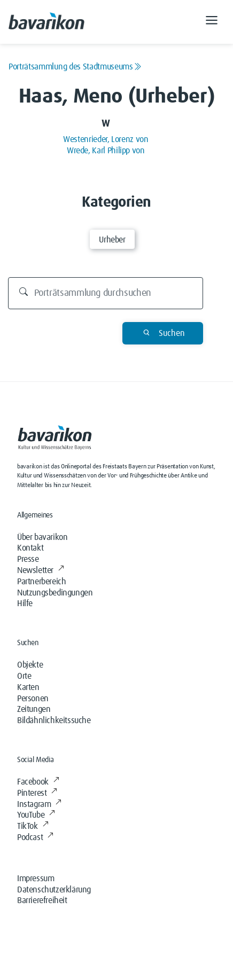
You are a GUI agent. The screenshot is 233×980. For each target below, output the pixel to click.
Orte (24, 676)
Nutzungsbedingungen (55, 593)
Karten (28, 687)
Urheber (112, 240)
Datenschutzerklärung (54, 890)
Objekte (30, 665)
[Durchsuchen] (106, 293)
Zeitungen (34, 709)
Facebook (38, 782)
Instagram (39, 804)
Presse (28, 559)
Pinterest (37, 793)
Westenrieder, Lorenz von (106, 139)
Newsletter (41, 570)
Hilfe (25, 603)
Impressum (36, 879)
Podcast (35, 837)
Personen (33, 699)
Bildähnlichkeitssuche (54, 720)
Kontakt (30, 548)
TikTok (33, 826)
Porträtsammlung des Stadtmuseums (75, 67)
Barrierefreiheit (42, 900)
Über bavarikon (42, 537)
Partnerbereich (41, 582)
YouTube (36, 815)
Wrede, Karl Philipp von (106, 151)
